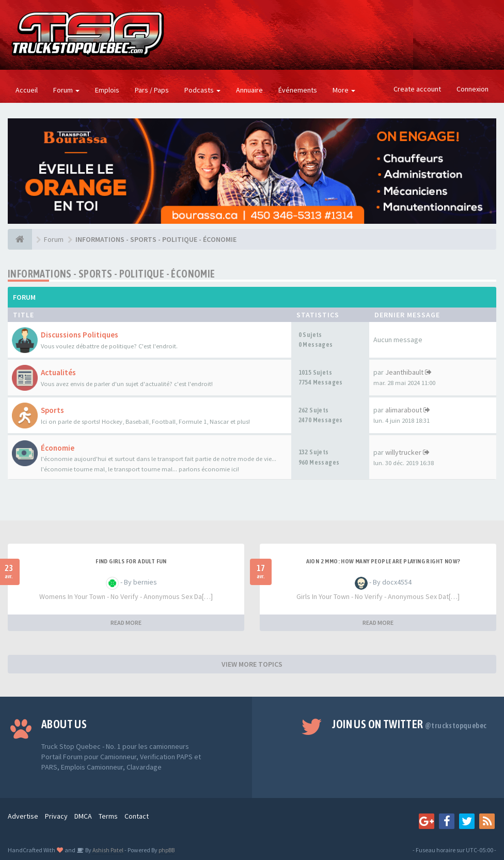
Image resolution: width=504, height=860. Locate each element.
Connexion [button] (472, 89)
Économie (58, 448)
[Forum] (20, 239)
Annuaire (249, 90)
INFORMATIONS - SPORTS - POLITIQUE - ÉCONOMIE (112, 274)
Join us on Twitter (409, 724)
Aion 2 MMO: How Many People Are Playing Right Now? (383, 561)
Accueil (27, 90)
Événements (298, 90)
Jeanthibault (404, 372)
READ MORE (126, 623)
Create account (417, 89)
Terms (108, 816)
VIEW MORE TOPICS (252, 664)
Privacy (56, 816)
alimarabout (404, 410)
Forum (66, 90)
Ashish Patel (107, 850)
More (344, 90)
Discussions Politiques (80, 335)
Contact (137, 816)
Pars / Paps (152, 90)
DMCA (83, 816)
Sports (52, 410)
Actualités (58, 372)
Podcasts (202, 90)
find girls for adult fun (131, 561)
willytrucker (403, 452)
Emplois (107, 90)
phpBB (167, 850)
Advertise (23, 816)
